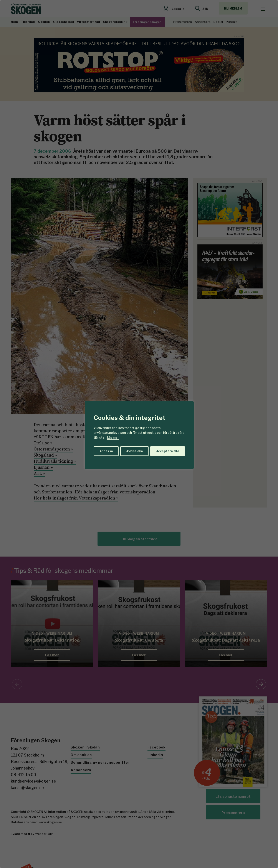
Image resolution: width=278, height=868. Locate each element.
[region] (139, 434)
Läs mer (113, 437)
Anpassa (106, 451)
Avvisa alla (134, 451)
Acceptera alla (168, 451)
